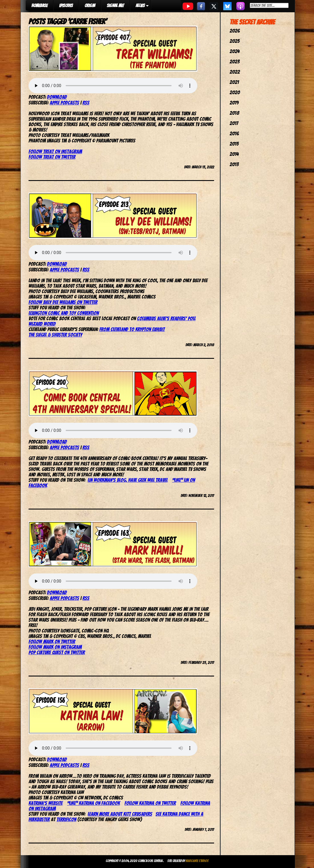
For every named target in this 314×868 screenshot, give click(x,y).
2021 (234, 82)
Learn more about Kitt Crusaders (120, 814)
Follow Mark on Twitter (52, 642)
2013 (234, 164)
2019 (234, 103)
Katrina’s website (46, 803)
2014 (234, 154)
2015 (234, 144)
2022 (235, 72)
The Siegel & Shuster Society (55, 335)
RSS (86, 103)
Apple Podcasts (64, 103)
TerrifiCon (66, 819)
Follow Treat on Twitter (52, 157)
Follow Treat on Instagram (55, 151)
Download (57, 97)
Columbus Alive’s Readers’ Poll (166, 318)
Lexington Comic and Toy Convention (64, 313)
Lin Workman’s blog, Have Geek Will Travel (128, 480)
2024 (235, 51)
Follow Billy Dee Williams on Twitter (63, 302)
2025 (235, 41)
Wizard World (42, 324)
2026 (235, 31)
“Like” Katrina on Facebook (93, 803)
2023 (235, 62)
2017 (234, 123)
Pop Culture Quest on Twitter (57, 652)
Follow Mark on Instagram (55, 647)
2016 (234, 133)
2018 (234, 113)
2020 (235, 92)
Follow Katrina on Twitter (150, 803)
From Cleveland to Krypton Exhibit (132, 329)
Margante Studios (197, 861)
